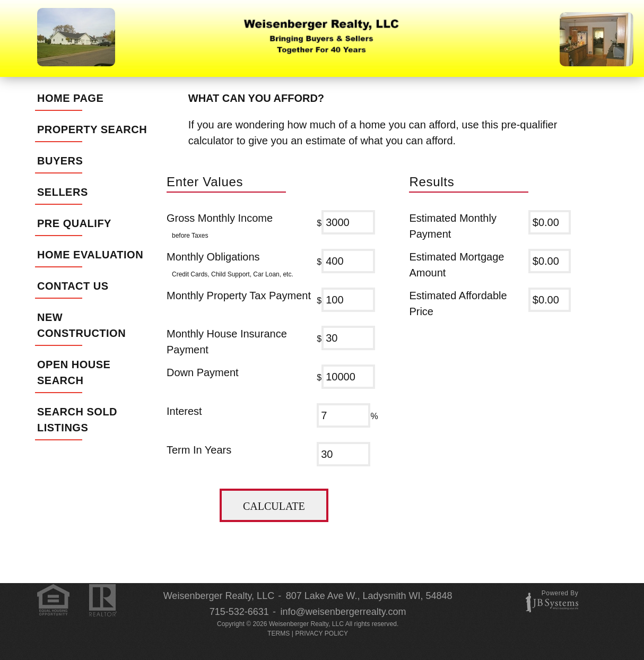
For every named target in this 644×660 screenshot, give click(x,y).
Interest (184, 411)
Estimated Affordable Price (458, 303)
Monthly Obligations (230, 265)
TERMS (279, 633)
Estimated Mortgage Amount (456, 265)
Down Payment (203, 372)
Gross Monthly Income (220, 226)
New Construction (81, 325)
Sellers (63, 192)
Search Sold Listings (77, 420)
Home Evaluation (90, 255)
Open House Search (74, 372)
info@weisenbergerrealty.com (343, 612)
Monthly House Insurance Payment (227, 342)
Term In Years (199, 450)
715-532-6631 (239, 612)
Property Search (92, 129)
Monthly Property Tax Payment (239, 296)
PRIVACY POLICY (321, 633)
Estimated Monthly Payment (453, 226)
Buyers (60, 161)
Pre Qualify (74, 223)
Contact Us (73, 286)
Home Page (70, 98)
